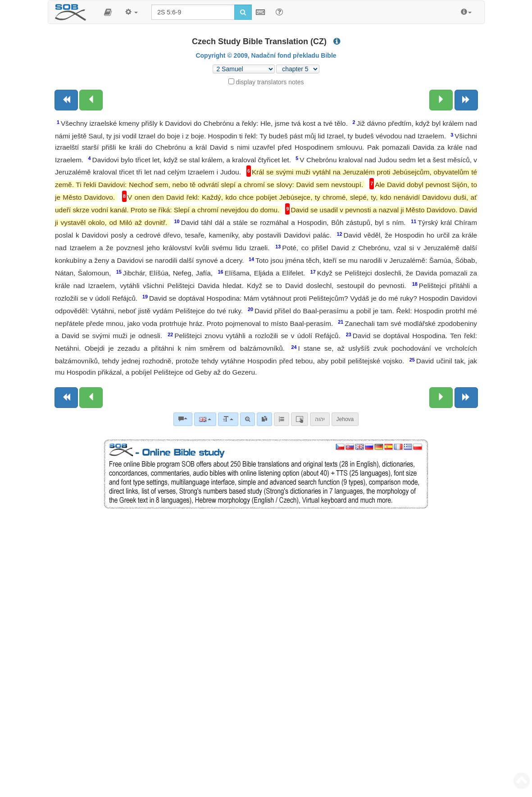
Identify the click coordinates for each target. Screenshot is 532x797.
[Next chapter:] (441, 100)
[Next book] (466, 100)
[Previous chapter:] (91, 100)
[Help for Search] (279, 12)
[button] (108, 12)
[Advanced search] (248, 419)
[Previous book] (66, 100)
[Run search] (243, 12)
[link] (264, 419)
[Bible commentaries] (183, 419)
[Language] (205, 419)
